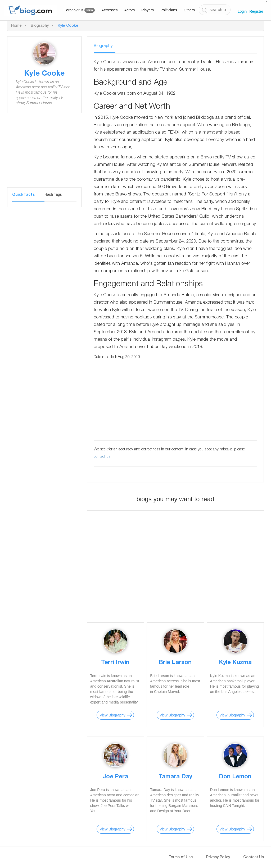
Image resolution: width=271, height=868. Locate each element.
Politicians (169, 10)
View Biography (112, 715)
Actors (130, 10)
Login (242, 11)
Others (189, 10)
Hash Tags (53, 194)
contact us (102, 457)
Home (16, 26)
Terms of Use (181, 857)
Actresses (109, 10)
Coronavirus (79, 10)
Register (256, 11)
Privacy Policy (218, 857)
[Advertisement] (44, 154)
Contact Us (254, 857)
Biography (40, 26)
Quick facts (23, 195)
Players (148, 10)
